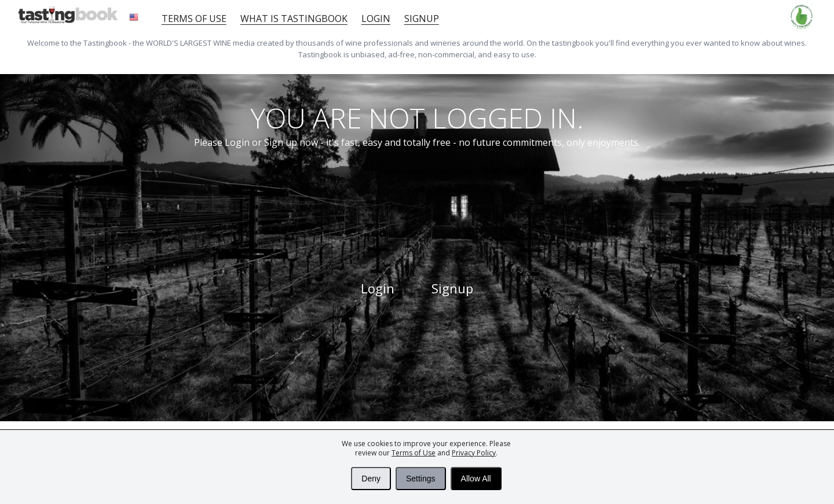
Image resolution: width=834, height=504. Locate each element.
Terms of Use (414, 453)
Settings (421, 479)
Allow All (476, 479)
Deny (371, 479)
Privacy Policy (474, 453)
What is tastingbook (294, 19)
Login (376, 19)
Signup (422, 19)
